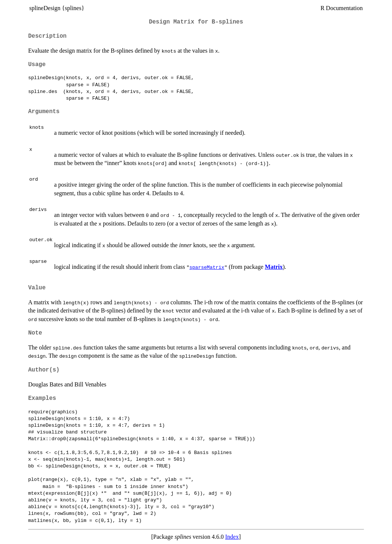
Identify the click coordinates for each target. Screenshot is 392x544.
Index (232, 537)
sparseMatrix (207, 267)
